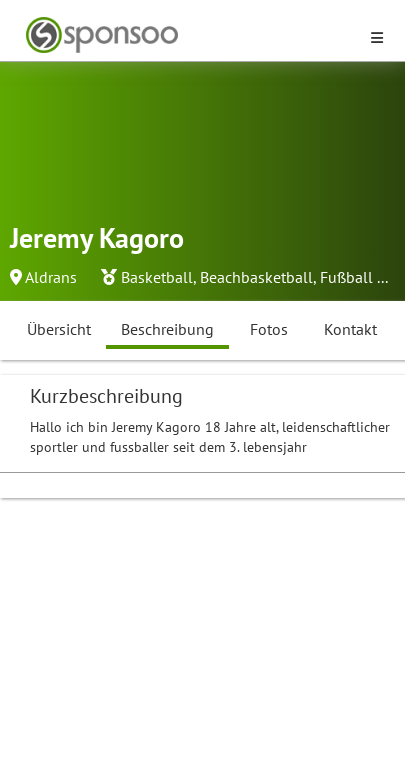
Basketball (157, 277)
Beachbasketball (256, 277)
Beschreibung (167, 329)
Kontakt (350, 329)
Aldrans (51, 277)
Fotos (269, 329)
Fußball (346, 277)
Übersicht (59, 329)
